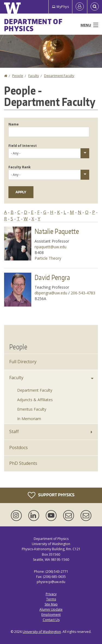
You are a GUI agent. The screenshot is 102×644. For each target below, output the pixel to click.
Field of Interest (23, 146)
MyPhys (60, 7)
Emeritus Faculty (32, 409)
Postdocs (18, 447)
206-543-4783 (83, 293)
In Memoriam (29, 419)
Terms (51, 599)
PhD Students (23, 463)
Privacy (51, 594)
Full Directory (23, 362)
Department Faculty (59, 76)
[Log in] (80, 7)
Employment (51, 615)
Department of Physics (33, 25)
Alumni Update (51, 609)
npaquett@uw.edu (50, 247)
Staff (14, 432)
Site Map (51, 604)
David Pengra (52, 277)
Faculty (34, 76)
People (18, 76)
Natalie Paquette (57, 231)
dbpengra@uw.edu (51, 293)
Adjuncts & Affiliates (35, 400)
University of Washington (42, 632)
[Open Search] (95, 7)
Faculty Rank (20, 167)
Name (14, 124)
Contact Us (51, 620)
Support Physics (51, 495)
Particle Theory (48, 258)
